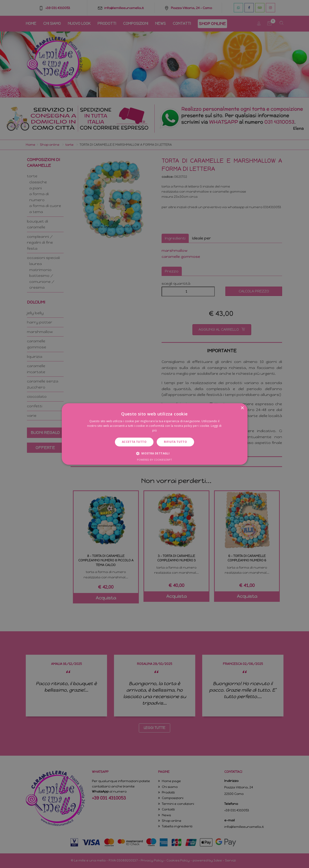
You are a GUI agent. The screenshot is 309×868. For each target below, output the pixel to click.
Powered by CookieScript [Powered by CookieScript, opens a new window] (154, 460)
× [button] (242, 408)
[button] (154, 453)
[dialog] (154, 434)
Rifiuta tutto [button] (175, 442)
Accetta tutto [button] (134, 442)
